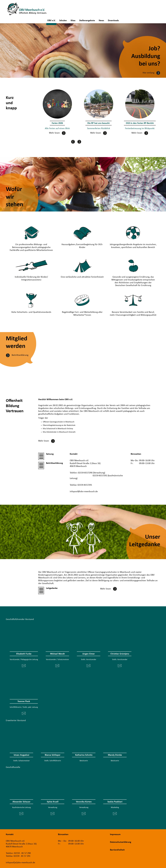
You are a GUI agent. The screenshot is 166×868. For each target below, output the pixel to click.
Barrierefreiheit (117, 850)
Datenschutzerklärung (121, 842)
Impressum (115, 835)
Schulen (63, 21)
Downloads (113, 21)
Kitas (73, 21)
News (101, 21)
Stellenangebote (87, 21)
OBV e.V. (51, 21)
